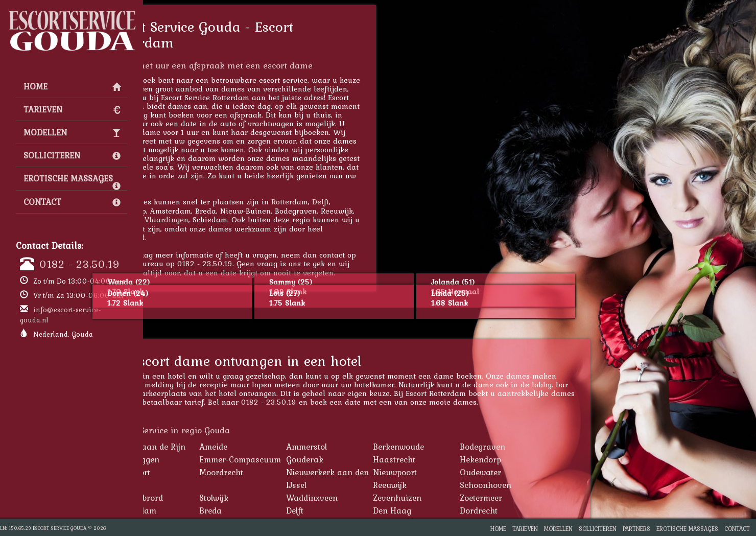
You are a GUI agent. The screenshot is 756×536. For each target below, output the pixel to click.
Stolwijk (280, 498)
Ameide (279, 447)
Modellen (72, 132)
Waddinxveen (378, 498)
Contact (72, 202)
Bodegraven (548, 447)
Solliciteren (72, 155)
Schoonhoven (551, 485)
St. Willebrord (204, 498)
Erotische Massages (72, 181)
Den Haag (458, 510)
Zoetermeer (547, 498)
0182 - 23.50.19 (80, 264)
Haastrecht (460, 459)
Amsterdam (200, 510)
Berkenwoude (464, 447)
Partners (636, 529)
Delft (386, 202)
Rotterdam (356, 202)
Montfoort (197, 472)
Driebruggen (202, 459)
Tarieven (72, 109)
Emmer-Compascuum (306, 459)
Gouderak (371, 459)
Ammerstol (372, 447)
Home (72, 86)
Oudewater (546, 472)
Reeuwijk (456, 485)
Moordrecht (287, 472)
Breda (276, 510)
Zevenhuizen (463, 498)
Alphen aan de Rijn (215, 447)
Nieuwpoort (461, 472)
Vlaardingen (232, 219)
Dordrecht (545, 510)
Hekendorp (546, 459)
